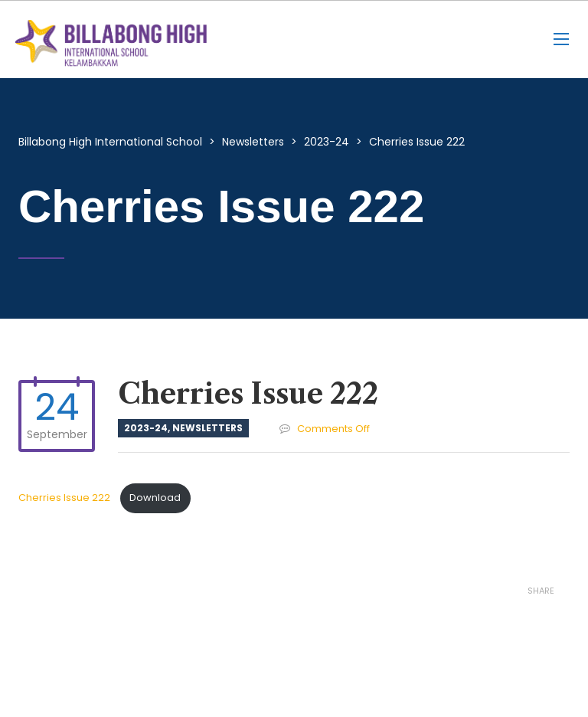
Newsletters (207, 428)
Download (155, 498)
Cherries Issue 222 (65, 498)
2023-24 (146, 428)
